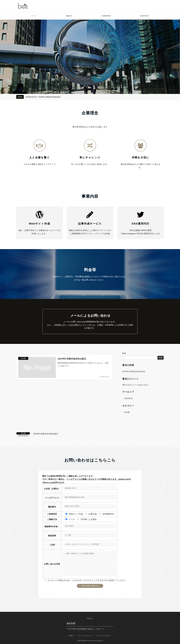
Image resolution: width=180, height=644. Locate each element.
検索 (124, 353)
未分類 (127, 412)
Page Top (90, 617)
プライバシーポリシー (104, 636)
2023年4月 (128, 398)
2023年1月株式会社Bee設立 (50, 97)
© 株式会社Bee (82, 641)
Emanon (100, 641)
